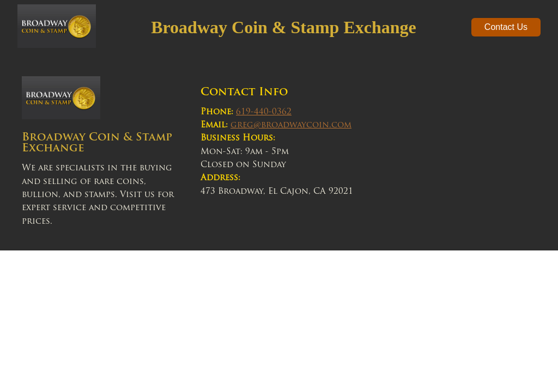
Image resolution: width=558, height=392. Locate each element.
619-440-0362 (264, 112)
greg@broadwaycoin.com (291, 125)
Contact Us (506, 27)
